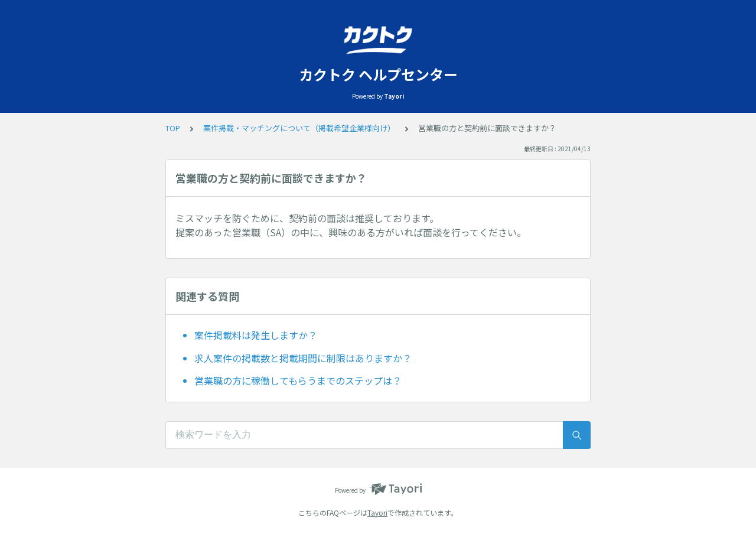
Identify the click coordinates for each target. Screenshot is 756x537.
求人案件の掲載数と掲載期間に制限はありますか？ (303, 358)
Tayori (377, 512)
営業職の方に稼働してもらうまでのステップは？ (298, 380)
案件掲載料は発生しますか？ (256, 335)
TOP (173, 128)
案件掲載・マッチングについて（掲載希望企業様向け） (299, 128)
